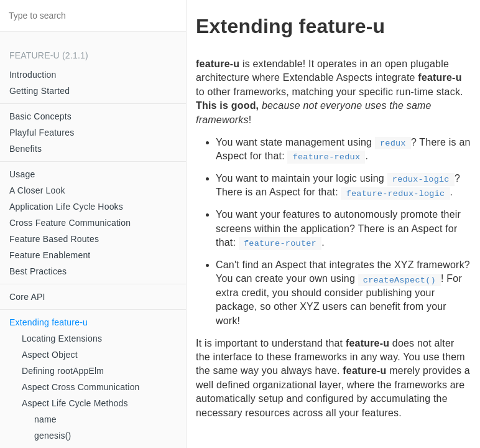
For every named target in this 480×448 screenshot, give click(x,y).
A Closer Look (37, 190)
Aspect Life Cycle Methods (75, 403)
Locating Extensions (62, 338)
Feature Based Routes (54, 239)
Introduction (33, 75)
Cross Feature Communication (70, 223)
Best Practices (38, 271)
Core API (27, 297)
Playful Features (42, 133)
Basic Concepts (40, 116)
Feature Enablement (50, 255)
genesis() (53, 436)
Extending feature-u (48, 322)
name (45, 419)
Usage (22, 174)
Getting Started (39, 91)
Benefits (25, 149)
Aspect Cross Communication (81, 387)
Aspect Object (50, 355)
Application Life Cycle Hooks (66, 207)
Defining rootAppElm (63, 371)
